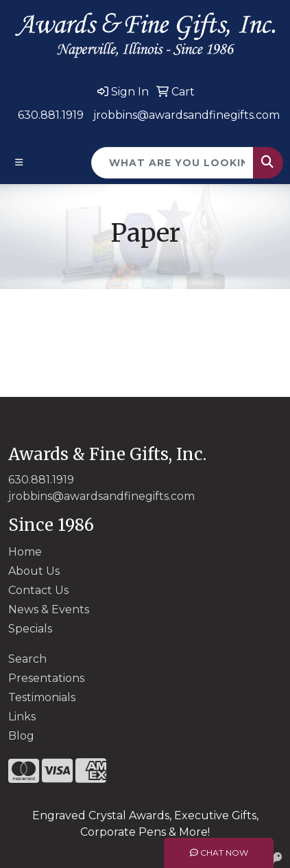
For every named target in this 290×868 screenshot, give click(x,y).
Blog (21, 736)
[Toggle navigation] (19, 162)
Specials (30, 629)
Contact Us (38, 590)
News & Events (49, 609)
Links (22, 717)
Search (27, 659)
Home (25, 552)
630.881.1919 (51, 115)
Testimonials (42, 697)
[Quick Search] (172, 163)
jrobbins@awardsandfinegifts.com (186, 115)
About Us (34, 571)
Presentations (46, 678)
